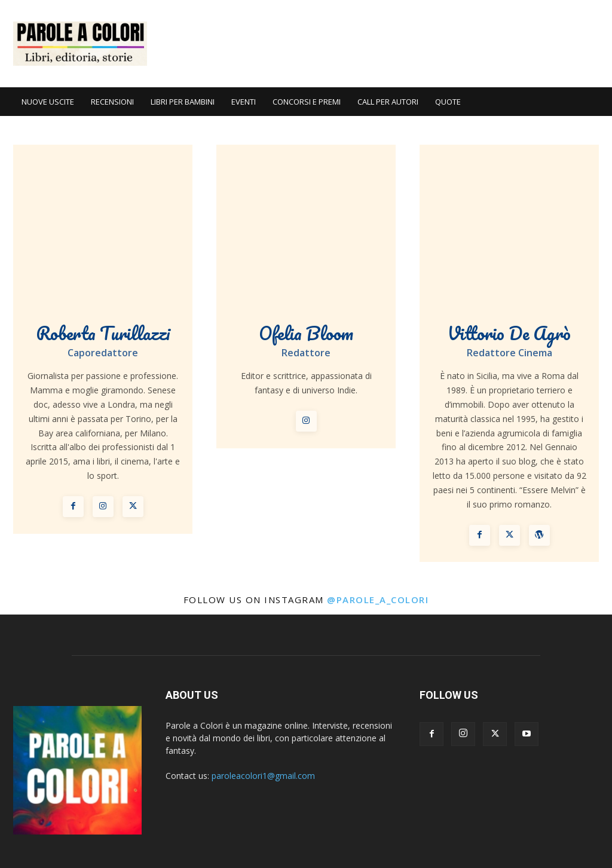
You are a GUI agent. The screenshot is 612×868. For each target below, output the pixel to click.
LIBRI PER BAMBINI (183, 102)
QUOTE (448, 102)
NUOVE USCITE (48, 102)
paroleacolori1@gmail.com (263, 776)
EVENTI (244, 102)
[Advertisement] (381, 44)
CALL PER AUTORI (388, 102)
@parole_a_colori (378, 600)
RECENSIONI (112, 102)
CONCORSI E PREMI (307, 102)
